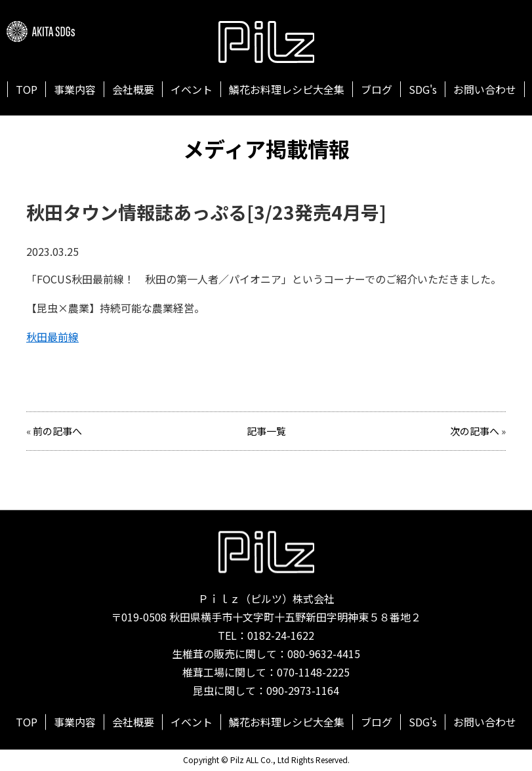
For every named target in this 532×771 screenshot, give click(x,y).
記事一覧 (266, 431)
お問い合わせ (485, 89)
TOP (27, 89)
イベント (192, 89)
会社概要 (133, 89)
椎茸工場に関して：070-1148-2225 (266, 673)
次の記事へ (475, 431)
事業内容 (75, 89)
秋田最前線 (52, 337)
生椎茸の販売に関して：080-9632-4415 (266, 654)
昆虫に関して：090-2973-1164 (266, 691)
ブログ (377, 89)
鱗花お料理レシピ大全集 (287, 89)
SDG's (423, 89)
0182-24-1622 (281, 636)
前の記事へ (57, 431)
